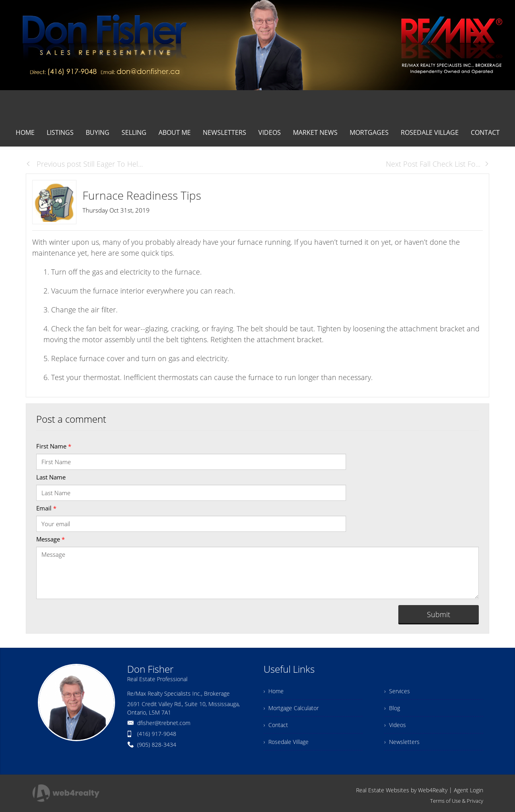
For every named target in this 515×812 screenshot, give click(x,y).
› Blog (392, 708)
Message (50, 539)
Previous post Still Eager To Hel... (84, 164)
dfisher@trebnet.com (164, 723)
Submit (439, 614)
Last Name (51, 477)
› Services (397, 691)
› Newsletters (402, 742)
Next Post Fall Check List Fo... (438, 164)
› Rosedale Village (286, 742)
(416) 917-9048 (157, 734)
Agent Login (469, 790)
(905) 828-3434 (157, 745)
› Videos (395, 725)
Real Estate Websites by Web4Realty (402, 790)
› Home (274, 691)
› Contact (276, 725)
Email (46, 508)
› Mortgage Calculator (291, 708)
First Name (54, 446)
